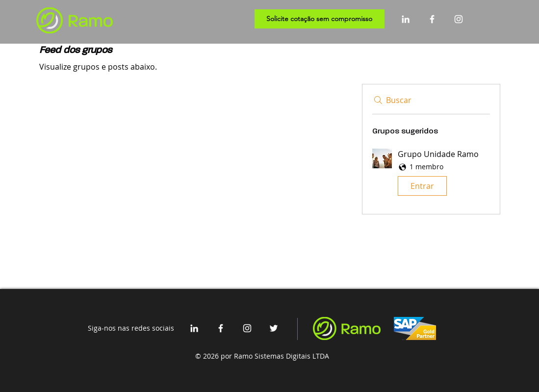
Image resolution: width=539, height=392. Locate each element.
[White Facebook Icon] (432, 19)
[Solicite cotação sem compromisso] (320, 19)
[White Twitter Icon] (274, 328)
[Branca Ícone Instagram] (459, 19)
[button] (431, 174)
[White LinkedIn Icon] (406, 19)
